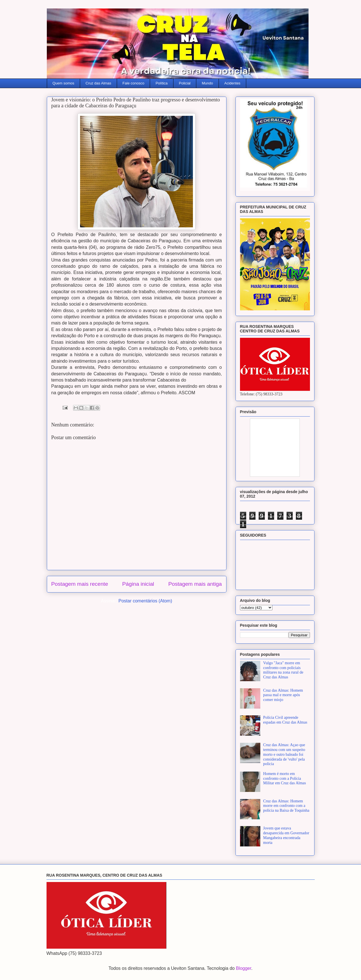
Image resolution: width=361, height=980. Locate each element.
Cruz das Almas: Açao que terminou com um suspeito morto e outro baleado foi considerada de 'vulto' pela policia (284, 754)
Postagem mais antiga (195, 584)
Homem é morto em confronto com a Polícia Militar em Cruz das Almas (285, 778)
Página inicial (138, 584)
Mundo (208, 83)
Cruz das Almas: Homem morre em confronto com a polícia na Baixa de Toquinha (286, 806)
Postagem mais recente (80, 584)
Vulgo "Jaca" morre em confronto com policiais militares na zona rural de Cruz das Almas (283, 670)
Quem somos (63, 83)
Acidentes (232, 83)
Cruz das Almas (98, 83)
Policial (185, 83)
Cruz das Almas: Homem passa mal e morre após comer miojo (283, 695)
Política (162, 83)
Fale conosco (133, 83)
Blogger (243, 968)
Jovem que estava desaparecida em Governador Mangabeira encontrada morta (286, 835)
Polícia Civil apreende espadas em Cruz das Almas (285, 720)
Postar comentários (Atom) (145, 601)
